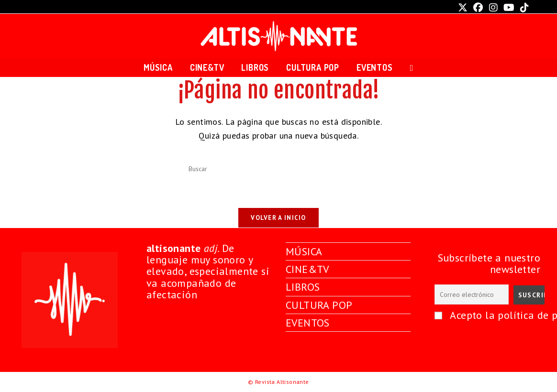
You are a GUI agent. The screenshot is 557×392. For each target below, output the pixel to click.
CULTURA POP (319, 305)
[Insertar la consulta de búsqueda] (278, 169)
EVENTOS (308, 323)
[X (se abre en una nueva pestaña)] (463, 8)
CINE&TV (308, 269)
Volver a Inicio (278, 218)
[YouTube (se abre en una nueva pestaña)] (509, 8)
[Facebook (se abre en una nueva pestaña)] (478, 8)
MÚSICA (304, 251)
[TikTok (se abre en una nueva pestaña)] (523, 8)
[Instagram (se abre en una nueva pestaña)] (493, 8)
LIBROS (303, 287)
